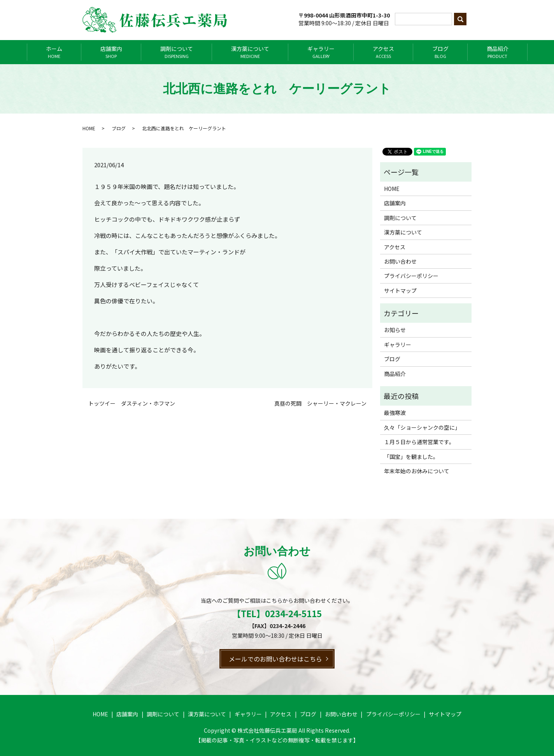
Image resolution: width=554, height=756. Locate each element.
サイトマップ (400, 290)
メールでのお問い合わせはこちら (275, 659)
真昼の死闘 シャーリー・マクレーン (320, 403)
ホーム (54, 52)
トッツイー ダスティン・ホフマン (132, 403)
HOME (89, 128)
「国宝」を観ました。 (411, 457)
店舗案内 (111, 52)
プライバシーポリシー (411, 276)
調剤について (177, 52)
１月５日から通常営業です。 (419, 442)
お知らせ (395, 330)
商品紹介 (498, 52)
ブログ (440, 52)
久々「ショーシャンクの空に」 (422, 427)
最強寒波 (395, 413)
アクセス (383, 52)
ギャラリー (321, 52)
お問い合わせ (400, 261)
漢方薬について (250, 52)
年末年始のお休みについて (417, 471)
